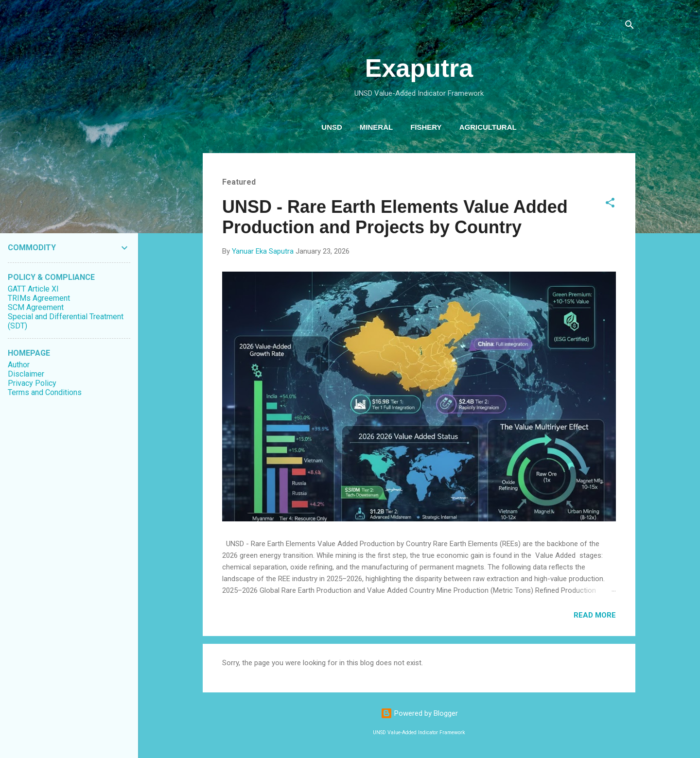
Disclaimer (26, 374)
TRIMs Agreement (39, 298)
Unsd (332, 127)
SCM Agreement (36, 307)
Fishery (426, 127)
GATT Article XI (33, 289)
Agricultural (488, 127)
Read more (595, 615)
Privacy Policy (32, 383)
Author (19, 365)
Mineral (376, 127)
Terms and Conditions (45, 392)
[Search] (630, 26)
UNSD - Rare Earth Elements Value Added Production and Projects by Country (395, 217)
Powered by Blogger (419, 713)
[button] (610, 204)
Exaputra (419, 68)
